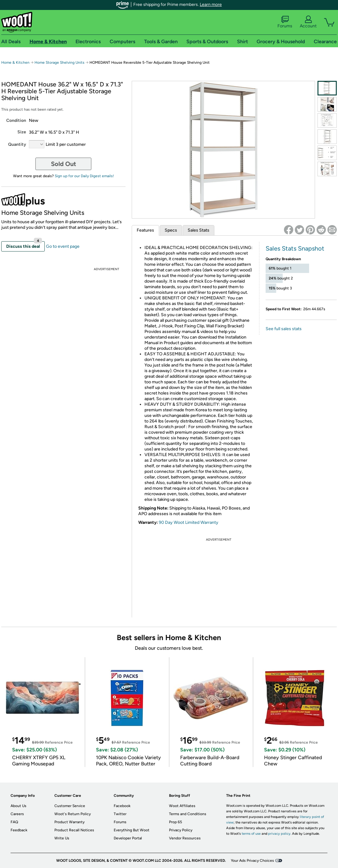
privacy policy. (280, 834)
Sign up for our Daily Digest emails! (84, 176)
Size (22, 132)
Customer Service (70, 806)
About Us (18, 806)
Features (145, 230)
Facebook (122, 806)
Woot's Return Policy (73, 814)
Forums (285, 22)
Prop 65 (176, 822)
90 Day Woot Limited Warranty (189, 522)
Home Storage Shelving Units (59, 62)
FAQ (14, 822)
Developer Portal (128, 838)
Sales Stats (199, 230)
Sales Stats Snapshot (295, 248)
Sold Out (64, 164)
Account (308, 22)
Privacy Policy (181, 830)
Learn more (211, 5)
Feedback (19, 830)
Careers (17, 814)
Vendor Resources (185, 838)
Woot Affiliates (182, 806)
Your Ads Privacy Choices (252, 861)
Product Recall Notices (74, 830)
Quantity (17, 144)
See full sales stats (284, 329)
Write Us (62, 838)
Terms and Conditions (188, 814)
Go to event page (63, 246)
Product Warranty (69, 822)
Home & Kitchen (15, 62)
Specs (171, 230)
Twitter (120, 814)
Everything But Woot (132, 830)
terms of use (251, 834)
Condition (16, 120)
